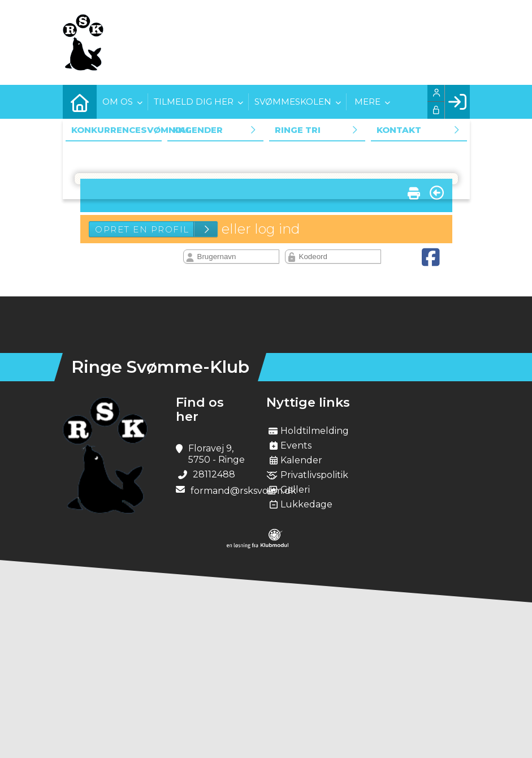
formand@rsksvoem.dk (243, 491)
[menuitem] (80, 102)
